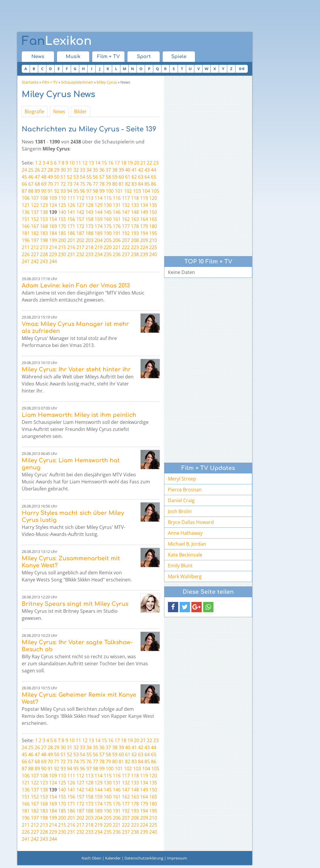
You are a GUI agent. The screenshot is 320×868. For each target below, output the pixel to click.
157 (80, 219)
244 (53, 261)
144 (98, 212)
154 (53, 219)
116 (117, 198)
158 (89, 219)
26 (37, 170)
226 (26, 254)
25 (31, 170)
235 (108, 254)
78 (102, 184)
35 (95, 170)
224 (144, 247)
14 (98, 163)
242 (35, 261)
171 (71, 226)
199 (53, 240)
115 (108, 198)
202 (80, 240)
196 (26, 240)
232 (80, 254)
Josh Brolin (180, 511)
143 (89, 212)
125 (62, 205)
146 (117, 212)
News (38, 57)
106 (26, 198)
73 (70, 184)
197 (35, 240)
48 (44, 177)
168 (44, 226)
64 (147, 177)
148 (135, 212)
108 (44, 198)
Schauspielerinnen (77, 82)
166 (26, 226)
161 (117, 219)
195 (153, 233)
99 (102, 191)
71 (57, 184)
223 (135, 247)
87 (24, 191)
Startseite (30, 82)
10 (72, 163)
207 (126, 240)
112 (80, 198)
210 (153, 240)
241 (26, 261)
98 (95, 191)
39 (121, 170)
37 (108, 170)
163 (135, 219)
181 (26, 233)
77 (95, 184)
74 (76, 184)
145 (108, 212)
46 (31, 177)
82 (128, 184)
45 (24, 177)
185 (62, 233)
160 (108, 219)
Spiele (179, 57)
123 (44, 205)
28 (50, 170)
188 (89, 233)
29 (57, 170)
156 (71, 219)
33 (82, 170)
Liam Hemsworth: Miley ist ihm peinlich (79, 415)
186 (71, 233)
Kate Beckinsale (185, 555)
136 (26, 212)
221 (117, 247)
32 (76, 170)
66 (24, 184)
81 (121, 184)
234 (98, 254)
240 (153, 254)
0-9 (242, 69)
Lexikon (57, 41)
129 (98, 205)
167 (35, 226)
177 (126, 226)
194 (144, 233)
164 (144, 219)
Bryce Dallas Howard (191, 522)
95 (76, 191)
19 (130, 163)
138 (44, 212)
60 (121, 177)
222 (126, 247)
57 (102, 177)
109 (53, 198)
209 (144, 240)
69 (44, 184)
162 (126, 219)
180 (153, 226)
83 (134, 184)
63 (141, 177)
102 (128, 191)
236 (117, 254)
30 (63, 170)
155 (62, 219)
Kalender (113, 858)
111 (71, 198)
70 (50, 184)
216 (71, 247)
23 (156, 163)
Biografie (34, 111)
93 (63, 191)
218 (89, 247)
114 (98, 198)
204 (98, 240)
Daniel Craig (181, 500)
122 (35, 205)
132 (126, 205)
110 (62, 198)
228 (44, 254)
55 (89, 177)
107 (35, 198)
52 (70, 177)
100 (110, 191)
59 (115, 177)
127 (80, 205)
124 (53, 205)
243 (44, 261)
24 (24, 170)
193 (135, 233)
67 (31, 184)
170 (62, 226)
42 (141, 170)
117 (126, 198)
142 (80, 212)
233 (89, 254)
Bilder (80, 111)
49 (50, 177)
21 (143, 163)
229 (53, 254)
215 (62, 247)
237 (126, 254)
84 (141, 184)
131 (117, 205)
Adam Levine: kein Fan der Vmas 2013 (76, 286)
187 (80, 233)
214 (53, 247)
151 (26, 219)
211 (26, 247)
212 (35, 247)
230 (62, 254)
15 (104, 163)
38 (115, 170)
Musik (73, 57)
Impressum (177, 858)
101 (119, 191)
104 (146, 191)
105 (155, 191)
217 (80, 247)
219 (98, 247)
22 (149, 163)
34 (89, 170)
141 (71, 212)
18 (124, 163)
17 (117, 163)
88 (31, 191)
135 (153, 205)
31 (70, 170)
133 (135, 205)
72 (63, 184)
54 (82, 177)
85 (147, 184)
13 (91, 163)
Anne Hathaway (185, 533)
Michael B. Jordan (187, 544)
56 (95, 177)
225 (153, 247)
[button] (173, 607)
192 (126, 233)
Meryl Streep (182, 479)
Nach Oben (91, 858)
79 (108, 184)
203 (89, 240)
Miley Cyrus (107, 82)
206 (117, 240)
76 (89, 184)
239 (144, 254)
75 (82, 184)
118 (135, 198)
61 (128, 177)
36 (102, 170)
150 (153, 212)
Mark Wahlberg (185, 576)
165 (153, 219)
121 (26, 205)
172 (80, 226)
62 (134, 177)
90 (44, 191)
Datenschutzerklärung (144, 858)
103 (137, 191)
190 (108, 233)
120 (153, 198)
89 (37, 191)
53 (76, 177)
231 (71, 254)
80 (115, 184)
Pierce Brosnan (185, 490)
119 (144, 198)
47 (37, 177)
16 (111, 163)
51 (63, 177)
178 (135, 226)
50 (57, 177)
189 (98, 233)
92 (57, 191)
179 (144, 226)
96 (82, 191)
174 (98, 226)
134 (144, 205)
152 (35, 219)
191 (117, 233)
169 (53, 226)
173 (89, 226)
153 (44, 219)
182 (35, 233)
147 (126, 212)
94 (70, 191)
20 (137, 163)
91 (50, 191)
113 (89, 198)
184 (53, 233)
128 (89, 205)
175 (108, 226)
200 (62, 240)
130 (108, 205)
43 (147, 170)
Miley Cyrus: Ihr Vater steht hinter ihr (76, 369)
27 (44, 170)
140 (62, 212)
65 (154, 177)
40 (128, 170)
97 (89, 191)
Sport (144, 57)
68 (37, 184)
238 (135, 254)
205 (108, 240)
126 (71, 205)
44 (154, 170)
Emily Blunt (180, 566)
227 (35, 254)
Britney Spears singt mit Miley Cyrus (75, 604)
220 (108, 247)
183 (44, 233)
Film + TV (108, 57)
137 (35, 212)
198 (44, 240)
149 (144, 212)
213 (44, 247)
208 (135, 240)
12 (85, 163)
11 (78, 163)
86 (154, 184)
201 (71, 240)
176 (117, 226)
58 (108, 177)
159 (98, 219)
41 (134, 170)
